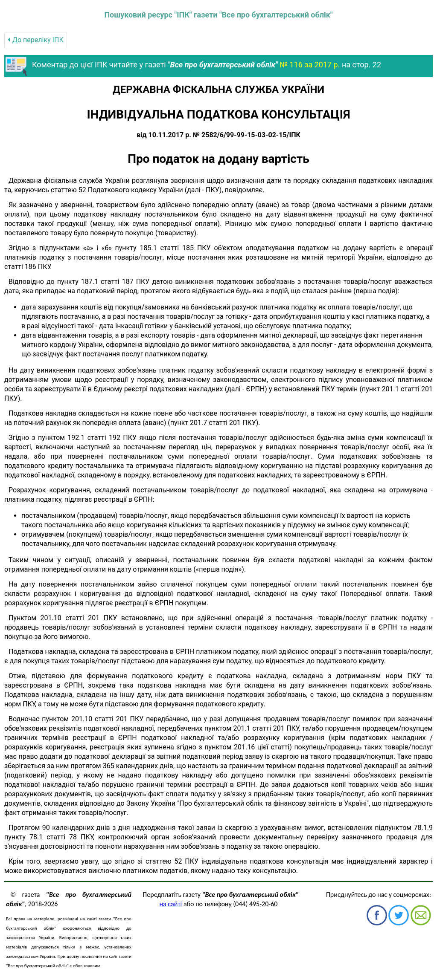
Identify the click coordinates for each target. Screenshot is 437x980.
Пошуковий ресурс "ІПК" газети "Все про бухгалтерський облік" (218, 15)
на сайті (171, 904)
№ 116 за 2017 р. (310, 65)
